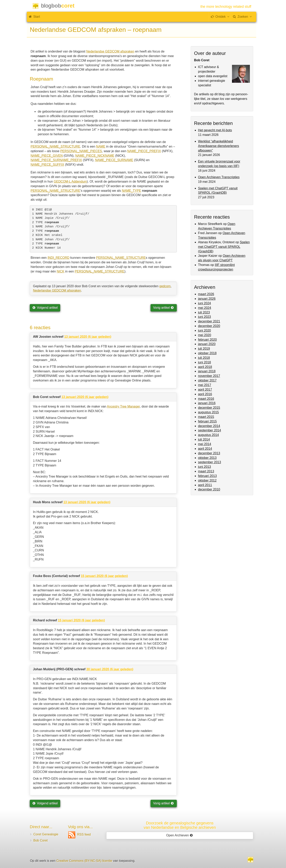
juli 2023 (204, 312)
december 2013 (209, 453)
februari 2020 (207, 340)
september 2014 (210, 430)
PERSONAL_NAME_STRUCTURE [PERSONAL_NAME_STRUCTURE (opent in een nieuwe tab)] (121, 258)
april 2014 (205, 449)
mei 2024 (205, 308)
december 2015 (209, 408)
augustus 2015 (208, 412)
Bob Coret (41, 840)
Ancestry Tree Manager (123, 406)
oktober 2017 (207, 380)
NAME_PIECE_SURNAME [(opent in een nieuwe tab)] (114, 160)
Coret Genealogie (46, 834)
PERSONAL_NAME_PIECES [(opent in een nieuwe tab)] (81, 151)
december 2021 (209, 321)
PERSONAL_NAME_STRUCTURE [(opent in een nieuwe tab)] (55, 146)
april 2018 (205, 367)
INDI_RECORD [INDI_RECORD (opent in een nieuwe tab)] (58, 258)
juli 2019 (204, 349)
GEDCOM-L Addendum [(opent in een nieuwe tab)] (70, 181)
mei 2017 (205, 385)
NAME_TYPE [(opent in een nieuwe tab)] (131, 191)
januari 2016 (207, 403)
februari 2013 (207, 476)
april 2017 (205, 390)
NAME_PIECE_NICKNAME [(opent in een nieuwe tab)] (95, 156)
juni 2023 (204, 317)
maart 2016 (206, 399)
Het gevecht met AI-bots (215, 130)
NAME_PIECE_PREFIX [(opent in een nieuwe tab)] (144, 151)
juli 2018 (204, 358)
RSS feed (79, 834)
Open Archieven (179, 835)
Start (34, 17)
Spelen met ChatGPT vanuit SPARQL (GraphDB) (224, 247)
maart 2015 (206, 417)
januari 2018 (207, 371)
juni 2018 (204, 362)
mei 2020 (205, 335)
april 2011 (205, 485)
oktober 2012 (207, 480)
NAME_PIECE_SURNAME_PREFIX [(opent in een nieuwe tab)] (56, 160)
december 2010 (209, 489)
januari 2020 (207, 344)
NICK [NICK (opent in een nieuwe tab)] (61, 271)
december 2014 (209, 426)
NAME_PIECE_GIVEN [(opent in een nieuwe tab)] (47, 156)
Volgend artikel (45, 308)
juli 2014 (204, 439)
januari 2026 (207, 299)
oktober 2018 (207, 353)
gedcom (165, 286)
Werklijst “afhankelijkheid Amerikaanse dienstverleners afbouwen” (218, 146)
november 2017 (209, 376)
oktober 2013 (207, 458)
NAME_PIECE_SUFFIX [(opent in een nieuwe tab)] (47, 165)
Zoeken (242, 17)
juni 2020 (204, 330)
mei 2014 (205, 444)
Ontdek (220, 17)
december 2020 (209, 326)
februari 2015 (207, 421)
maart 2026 (206, 294)
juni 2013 (204, 467)
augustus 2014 (208, 435)
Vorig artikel (163, 308)
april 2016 (205, 394)
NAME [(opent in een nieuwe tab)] (101, 146)
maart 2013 (206, 471)
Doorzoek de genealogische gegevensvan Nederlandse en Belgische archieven (180, 825)
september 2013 (210, 462)
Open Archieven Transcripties (219, 177)
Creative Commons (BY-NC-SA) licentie (84, 861)
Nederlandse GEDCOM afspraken (110, 51)
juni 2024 (204, 303)
